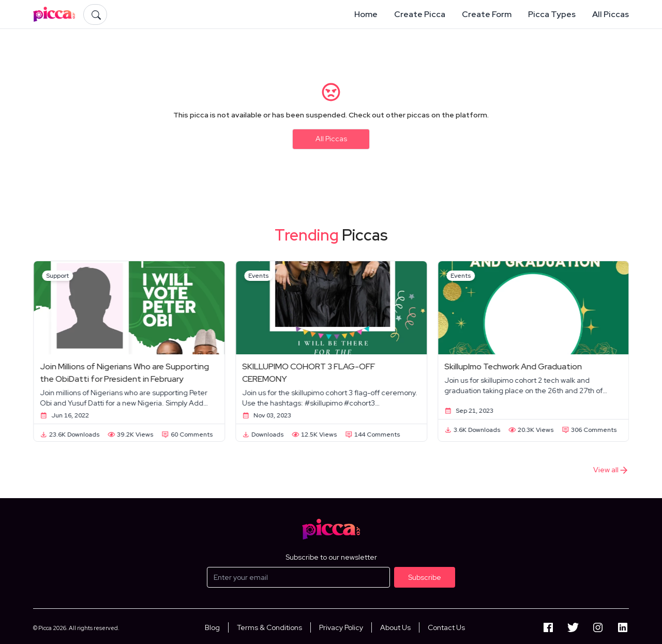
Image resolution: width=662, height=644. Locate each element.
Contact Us (446, 627)
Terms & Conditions (269, 627)
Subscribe (425, 577)
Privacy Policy (341, 627)
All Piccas (331, 139)
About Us (395, 627)
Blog (212, 627)
